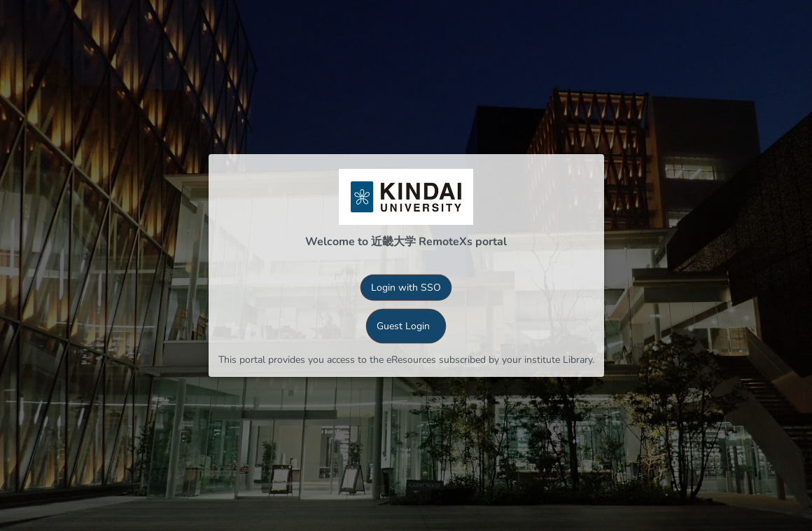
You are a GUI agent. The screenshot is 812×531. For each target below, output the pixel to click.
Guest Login (403, 326)
